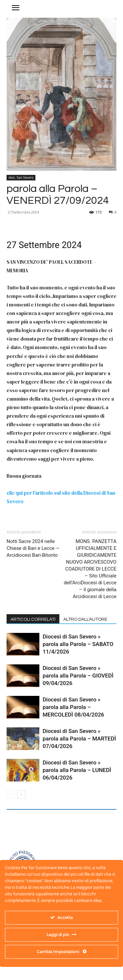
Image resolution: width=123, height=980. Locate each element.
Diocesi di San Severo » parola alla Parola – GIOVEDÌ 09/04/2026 (78, 676)
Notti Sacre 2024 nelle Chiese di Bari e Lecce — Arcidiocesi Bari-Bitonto (33, 548)
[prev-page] (11, 794)
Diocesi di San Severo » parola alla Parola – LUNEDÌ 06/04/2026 (77, 770)
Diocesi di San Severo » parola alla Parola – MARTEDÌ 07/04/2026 (79, 739)
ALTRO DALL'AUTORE (85, 619)
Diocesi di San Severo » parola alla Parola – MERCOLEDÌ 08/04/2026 (73, 707)
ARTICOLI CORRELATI (33, 619)
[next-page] (21, 794)
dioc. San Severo (21, 177)
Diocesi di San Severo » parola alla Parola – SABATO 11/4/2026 (78, 644)
